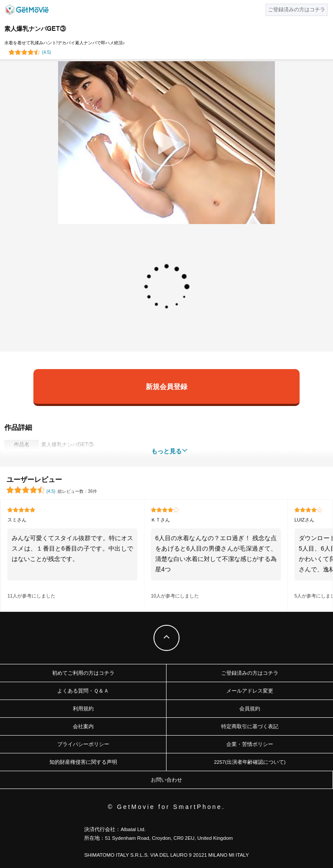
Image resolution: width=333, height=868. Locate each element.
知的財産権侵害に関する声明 (83, 762)
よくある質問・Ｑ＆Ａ (83, 691)
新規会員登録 (166, 386)
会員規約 (250, 709)
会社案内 (83, 726)
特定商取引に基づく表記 (250, 726)
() (47, 52)
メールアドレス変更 (250, 691)
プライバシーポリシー (83, 744)
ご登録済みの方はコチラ (250, 673)
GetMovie (27, 10)
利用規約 (83, 709)
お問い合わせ (166, 780)
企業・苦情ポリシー (250, 744)
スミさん (17, 520)
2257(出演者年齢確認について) (250, 762)
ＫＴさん (160, 520)
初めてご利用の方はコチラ (83, 673)
